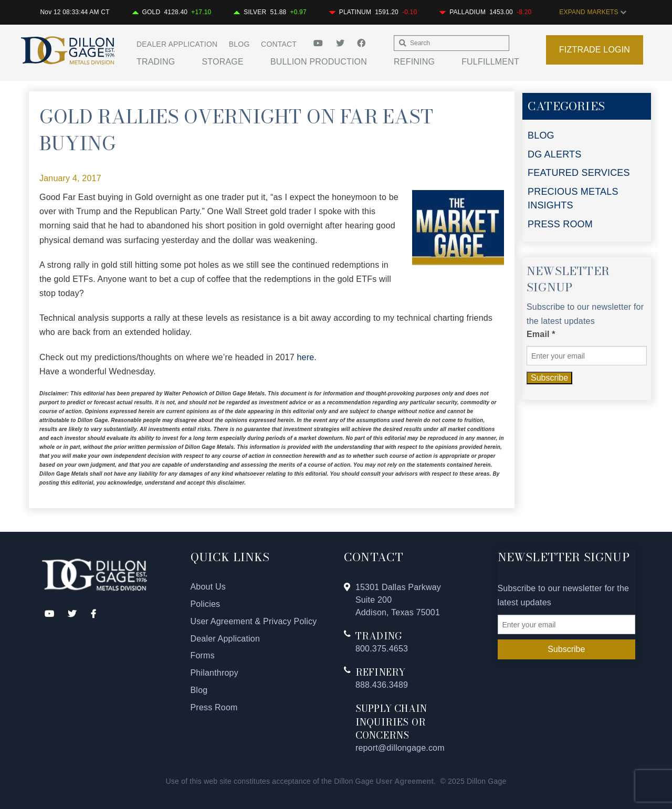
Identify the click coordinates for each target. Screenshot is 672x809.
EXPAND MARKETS (593, 12)
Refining (414, 62)
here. (306, 357)
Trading (156, 62)
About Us (208, 587)
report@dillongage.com (400, 748)
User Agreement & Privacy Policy (254, 621)
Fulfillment (490, 62)
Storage (222, 62)
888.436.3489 (382, 685)
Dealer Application (177, 44)
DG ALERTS (555, 154)
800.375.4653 (382, 649)
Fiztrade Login (595, 50)
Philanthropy (214, 673)
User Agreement (405, 781)
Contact (279, 44)
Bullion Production (319, 62)
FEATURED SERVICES (579, 173)
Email (541, 334)
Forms (203, 655)
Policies (206, 604)
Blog (239, 44)
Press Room (214, 707)
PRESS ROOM (560, 224)
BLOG (541, 135)
